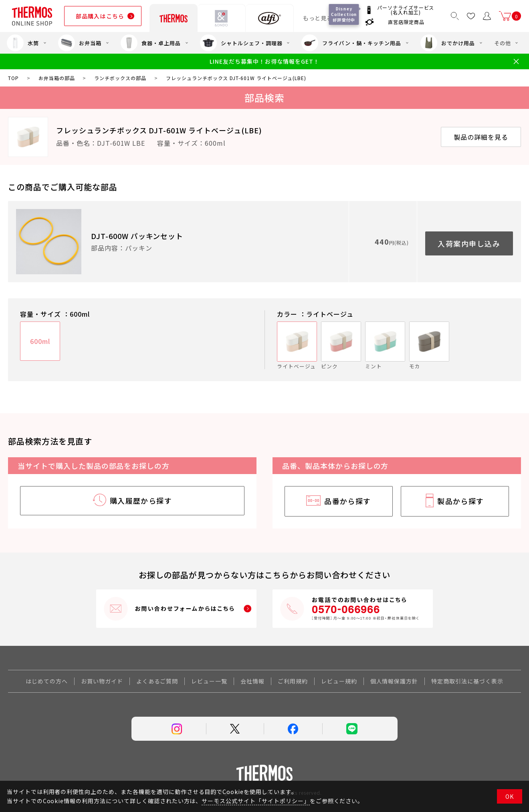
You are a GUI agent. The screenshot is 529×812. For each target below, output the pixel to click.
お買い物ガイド (102, 681)
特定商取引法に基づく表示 (467, 681)
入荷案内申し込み (469, 243)
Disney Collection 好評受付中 (344, 14)
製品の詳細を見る (481, 137)
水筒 (23, 43)
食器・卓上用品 (151, 43)
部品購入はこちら (100, 16)
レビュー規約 (339, 681)
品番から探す (348, 501)
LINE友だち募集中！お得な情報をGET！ (264, 61)
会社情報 (252, 681)
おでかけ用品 (448, 43)
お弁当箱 (80, 43)
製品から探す (461, 501)
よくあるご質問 (157, 681)
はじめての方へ (47, 681)
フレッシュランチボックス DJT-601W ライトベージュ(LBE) (159, 130)
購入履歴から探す (141, 500)
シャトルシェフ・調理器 (241, 43)
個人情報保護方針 (394, 681)
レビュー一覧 (209, 681)
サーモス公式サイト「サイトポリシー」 (255, 801)
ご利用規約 (293, 681)
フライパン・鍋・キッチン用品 (351, 43)
